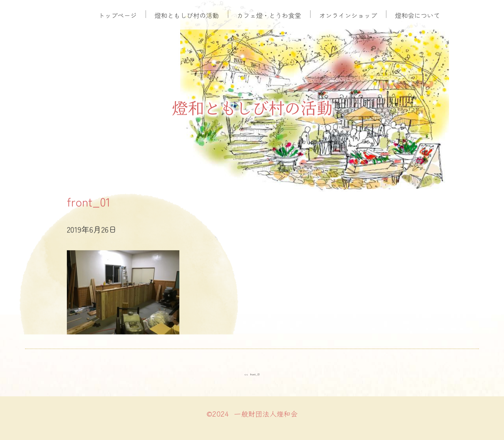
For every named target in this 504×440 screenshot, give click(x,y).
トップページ (118, 15)
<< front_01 (252, 373)
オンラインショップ (348, 15)
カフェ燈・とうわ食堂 (269, 15)
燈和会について (418, 15)
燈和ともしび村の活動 (187, 15)
